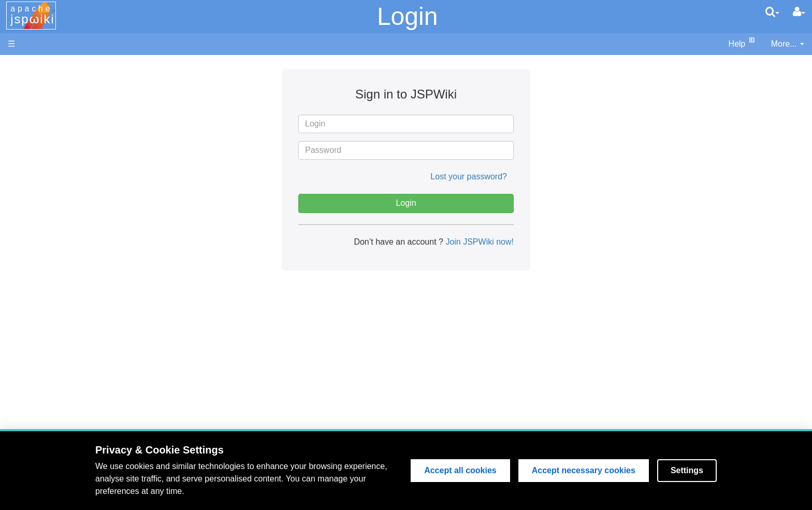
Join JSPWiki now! (479, 242)
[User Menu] (799, 12)
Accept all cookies (460, 470)
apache (33, 15)
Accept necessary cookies (584, 470)
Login (407, 16)
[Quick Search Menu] (772, 12)
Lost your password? (469, 176)
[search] (772, 12)
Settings (687, 470)
